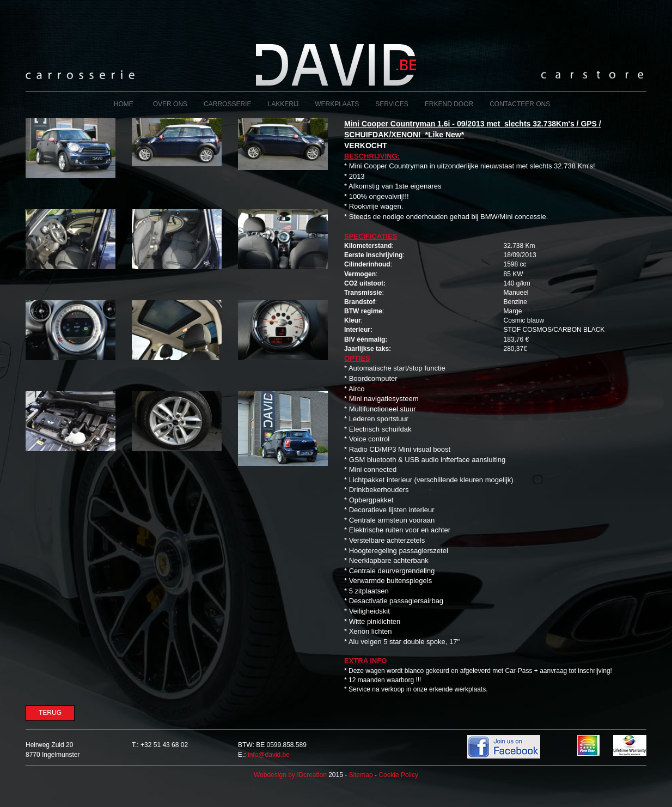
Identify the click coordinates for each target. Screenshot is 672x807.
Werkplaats (337, 104)
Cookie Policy (398, 775)
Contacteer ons (520, 104)
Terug (50, 713)
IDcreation (290, 775)
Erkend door (449, 104)
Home (124, 104)
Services (392, 104)
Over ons (170, 104)
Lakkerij (283, 104)
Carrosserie (227, 104)
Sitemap (361, 775)
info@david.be (269, 755)
